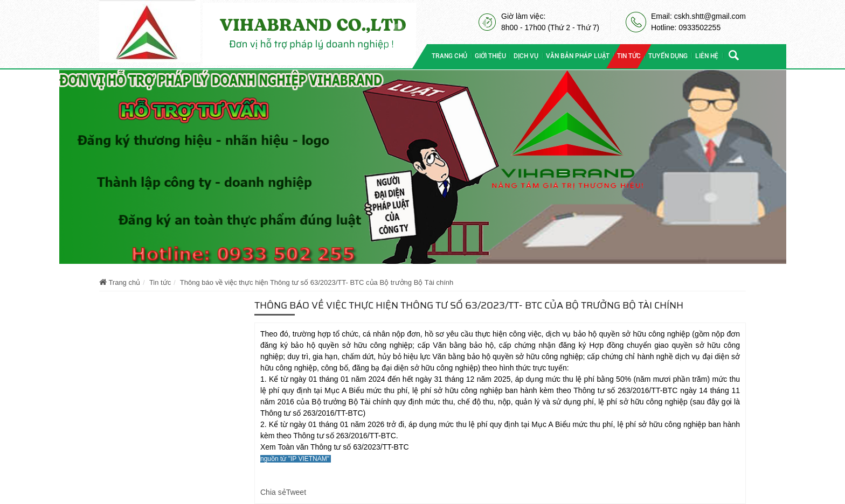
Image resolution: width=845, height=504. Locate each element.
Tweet (296, 492)
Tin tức (160, 282)
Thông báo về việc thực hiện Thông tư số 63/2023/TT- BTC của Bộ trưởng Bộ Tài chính (317, 282)
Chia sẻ (273, 492)
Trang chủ (120, 282)
